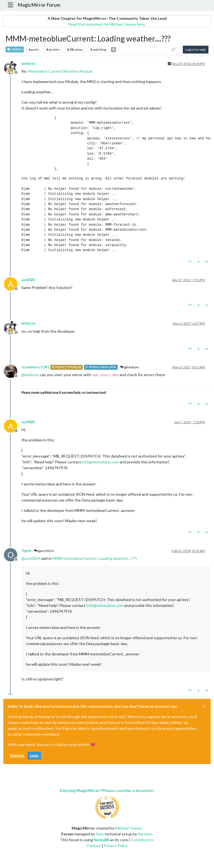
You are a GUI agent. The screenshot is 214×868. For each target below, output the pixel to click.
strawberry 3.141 (35, 367)
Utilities (15, 49)
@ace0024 (44, 551)
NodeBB (102, 840)
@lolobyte (129, 367)
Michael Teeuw (129, 828)
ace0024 (28, 280)
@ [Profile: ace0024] (31, 558)
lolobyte (28, 64)
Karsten (145, 834)
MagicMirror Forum (39, 5)
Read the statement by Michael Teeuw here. (107, 24)
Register (17, 756)
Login (34, 756)
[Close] (204, 706)
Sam (99, 834)
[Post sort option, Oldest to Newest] (174, 50)
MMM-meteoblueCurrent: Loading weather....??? (94, 558)
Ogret (26, 551)
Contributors (142, 840)
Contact (94, 846)
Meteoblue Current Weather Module (60, 71)
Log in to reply (196, 49)
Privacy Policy (116, 846)
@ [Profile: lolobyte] (30, 375)
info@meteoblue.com (100, 462)
